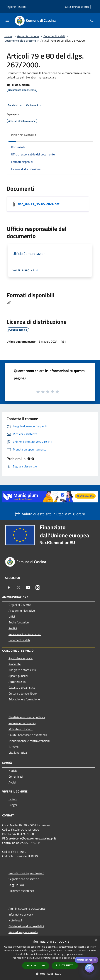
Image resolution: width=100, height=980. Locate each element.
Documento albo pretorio (20, 41)
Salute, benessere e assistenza (28, 735)
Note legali (15, 920)
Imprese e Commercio (22, 723)
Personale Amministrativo (25, 634)
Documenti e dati (54, 36)
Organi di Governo (20, 605)
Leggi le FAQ (16, 885)
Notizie (13, 771)
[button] (50, 974)
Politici (13, 628)
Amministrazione (28, 36)
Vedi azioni (34, 105)
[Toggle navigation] (7, 20)
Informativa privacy (21, 914)
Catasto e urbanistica (22, 688)
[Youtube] (28, 588)
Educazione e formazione (24, 699)
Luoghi (13, 805)
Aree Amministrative (22, 611)
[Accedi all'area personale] (77, 7)
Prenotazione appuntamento (26, 873)
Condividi (16, 105)
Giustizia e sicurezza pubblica (27, 717)
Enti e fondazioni (19, 622)
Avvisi (12, 782)
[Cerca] (92, 21)
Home (8, 36)
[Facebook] (9, 588)
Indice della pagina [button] (24, 135)
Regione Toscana (16, 7)
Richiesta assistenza (21, 891)
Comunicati (16, 776)
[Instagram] (38, 588)
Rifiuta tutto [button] (65, 965)
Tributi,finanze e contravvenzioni (29, 741)
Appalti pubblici (18, 676)
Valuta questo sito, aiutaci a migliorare (50, 514)
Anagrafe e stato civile (23, 670)
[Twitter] (18, 588)
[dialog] (50, 958)
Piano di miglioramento (23, 932)
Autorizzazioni (17, 682)
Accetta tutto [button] (36, 966)
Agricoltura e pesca (21, 658)
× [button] (96, 940)
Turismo (13, 747)
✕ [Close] (95, 960)
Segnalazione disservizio (24, 879)
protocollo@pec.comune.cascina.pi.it (32, 838)
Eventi (13, 799)
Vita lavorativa (18, 753)
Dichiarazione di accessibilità (26, 926)
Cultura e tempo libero (23, 693)
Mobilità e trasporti (21, 729)
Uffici (12, 616)
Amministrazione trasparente (27, 909)
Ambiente (15, 664)
